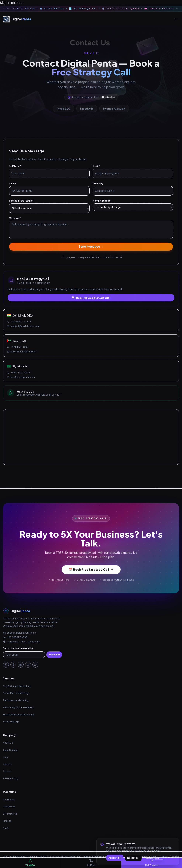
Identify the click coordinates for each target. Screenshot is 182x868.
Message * (15, 220)
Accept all (115, 858)
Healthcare (9, 807)
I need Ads (87, 109)
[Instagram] (6, 665)
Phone (13, 185)
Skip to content (11, 3)
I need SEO (63, 109)
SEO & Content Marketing (17, 686)
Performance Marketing (16, 700)
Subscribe (54, 655)
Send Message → (91, 248)
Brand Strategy (11, 722)
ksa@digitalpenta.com (21, 380)
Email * (96, 168)
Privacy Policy (11, 778)
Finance (7, 821)
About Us (8, 743)
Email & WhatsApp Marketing (18, 715)
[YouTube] (28, 665)
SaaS (6, 828)
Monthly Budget (101, 202)
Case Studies (10, 750)
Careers (7, 764)
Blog (5, 757)
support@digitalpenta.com (23, 329)
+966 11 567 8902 (18, 375)
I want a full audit (114, 109)
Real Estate (9, 800)
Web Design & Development (18, 707)
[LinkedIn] (21, 665)
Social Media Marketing (16, 693)
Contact (7, 771)
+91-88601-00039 (19, 325)
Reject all (133, 858)
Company (98, 185)
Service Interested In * (21, 202)
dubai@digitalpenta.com (22, 354)
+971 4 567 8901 (18, 350)
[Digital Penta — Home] (17, 19)
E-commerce (10, 814)
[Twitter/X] (35, 665)
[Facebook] (13, 665)
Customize (152, 858)
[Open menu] (176, 19)
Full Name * (15, 168)
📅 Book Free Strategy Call (91, 572)
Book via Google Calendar (91, 301)
